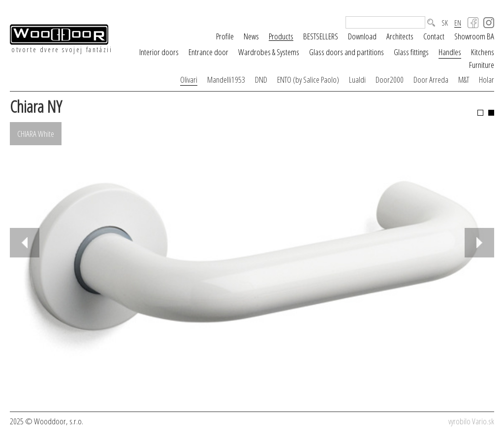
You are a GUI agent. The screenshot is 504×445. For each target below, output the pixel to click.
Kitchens (483, 52)
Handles (450, 52)
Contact (434, 36)
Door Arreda (431, 79)
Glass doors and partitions (346, 52)
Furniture (482, 65)
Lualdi (357, 79)
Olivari (189, 79)
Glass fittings (411, 52)
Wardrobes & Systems (269, 52)
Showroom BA (474, 36)
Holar (487, 79)
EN (458, 23)
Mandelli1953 (226, 79)
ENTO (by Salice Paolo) (308, 79)
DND (261, 79)
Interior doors (159, 52)
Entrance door (208, 52)
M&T (464, 79)
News (251, 36)
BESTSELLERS (321, 36)
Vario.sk (483, 421)
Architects (400, 36)
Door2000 (390, 79)
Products (281, 36)
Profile (225, 36)
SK (445, 23)
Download (362, 36)
